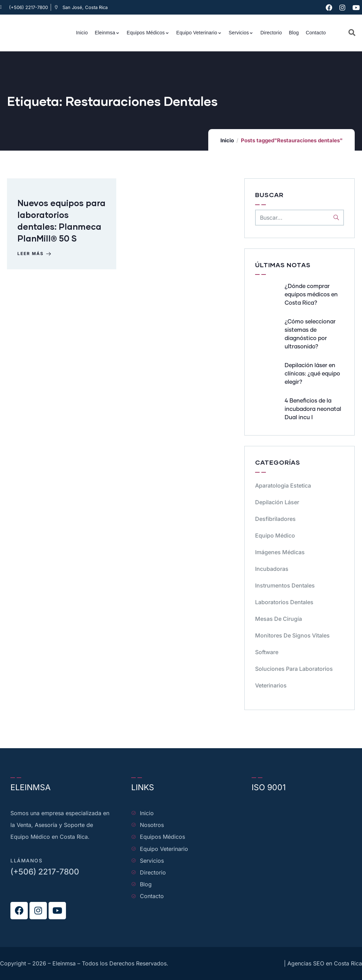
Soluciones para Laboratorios (294, 669)
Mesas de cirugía (279, 619)
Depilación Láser (277, 502)
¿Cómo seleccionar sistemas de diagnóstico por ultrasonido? (310, 334)
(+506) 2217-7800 (45, 872)
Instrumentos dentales (285, 585)
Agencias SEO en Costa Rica (325, 963)
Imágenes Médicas (280, 552)
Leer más (35, 254)
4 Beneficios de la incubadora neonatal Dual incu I (313, 409)
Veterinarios (271, 685)
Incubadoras (272, 569)
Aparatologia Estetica (283, 485)
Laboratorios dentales (284, 602)
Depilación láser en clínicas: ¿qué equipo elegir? (312, 374)
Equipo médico (275, 535)
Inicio (227, 140)
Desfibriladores (275, 519)
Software (267, 652)
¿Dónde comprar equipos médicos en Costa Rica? (311, 295)
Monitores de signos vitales (292, 635)
